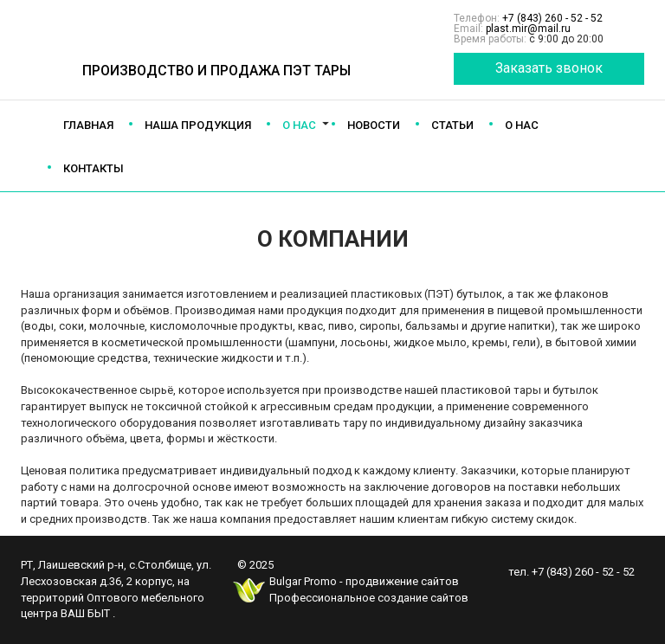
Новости (374, 125)
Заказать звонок (549, 68)
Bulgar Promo (303, 581)
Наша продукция (198, 125)
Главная (88, 125)
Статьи (452, 125)
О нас (299, 125)
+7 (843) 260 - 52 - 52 (552, 18)
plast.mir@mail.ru (528, 29)
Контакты (94, 168)
